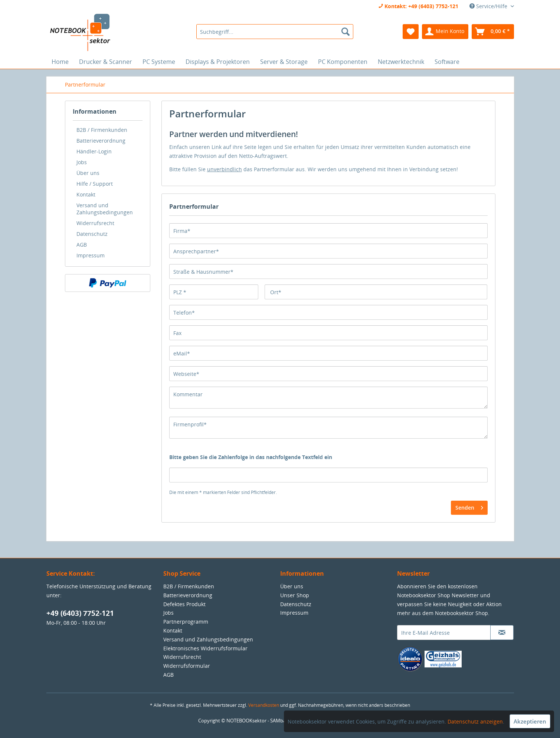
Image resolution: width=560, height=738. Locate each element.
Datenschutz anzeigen (475, 721)
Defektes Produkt (184, 604)
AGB (82, 245)
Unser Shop (295, 595)
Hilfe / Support (95, 184)
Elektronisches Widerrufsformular (205, 648)
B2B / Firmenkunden (102, 130)
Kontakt (86, 194)
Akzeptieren (530, 721)
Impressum (91, 255)
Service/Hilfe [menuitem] (489, 6)
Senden (469, 506)
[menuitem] (275, 32)
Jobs (82, 162)
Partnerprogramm (186, 622)
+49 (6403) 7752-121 (80, 613)
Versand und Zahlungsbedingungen (105, 209)
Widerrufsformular (187, 666)
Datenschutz (92, 234)
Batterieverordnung (101, 141)
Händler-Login (94, 151)
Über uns (88, 173)
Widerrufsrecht (95, 223)
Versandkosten (264, 705)
